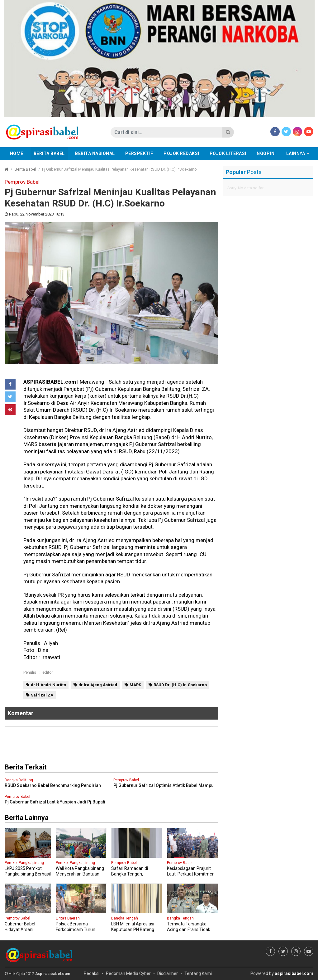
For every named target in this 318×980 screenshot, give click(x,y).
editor (48, 672)
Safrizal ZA (42, 695)
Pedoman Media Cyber (128, 973)
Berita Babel (49, 153)
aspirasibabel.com (294, 973)
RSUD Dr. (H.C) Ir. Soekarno (180, 685)
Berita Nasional (95, 153)
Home (17, 153)
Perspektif (139, 153)
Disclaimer (168, 973)
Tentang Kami (198, 973)
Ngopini (266, 153)
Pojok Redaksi (181, 153)
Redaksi (92, 973)
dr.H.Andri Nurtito (48, 685)
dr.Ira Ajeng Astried (98, 685)
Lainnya (296, 153)
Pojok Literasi (228, 153)
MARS (135, 685)
